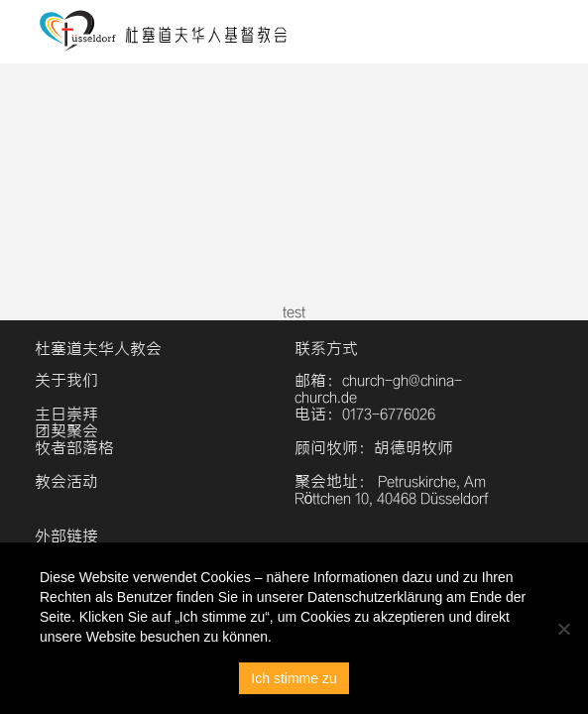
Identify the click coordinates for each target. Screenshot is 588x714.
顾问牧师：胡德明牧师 (374, 448)
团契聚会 (66, 431)
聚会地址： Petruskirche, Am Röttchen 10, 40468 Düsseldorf (392, 490)
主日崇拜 (66, 414)
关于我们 (66, 380)
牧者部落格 (74, 448)
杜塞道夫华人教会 (98, 349)
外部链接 (66, 536)
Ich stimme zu (294, 678)
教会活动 (66, 481)
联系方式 (326, 349)
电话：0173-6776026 (365, 414)
